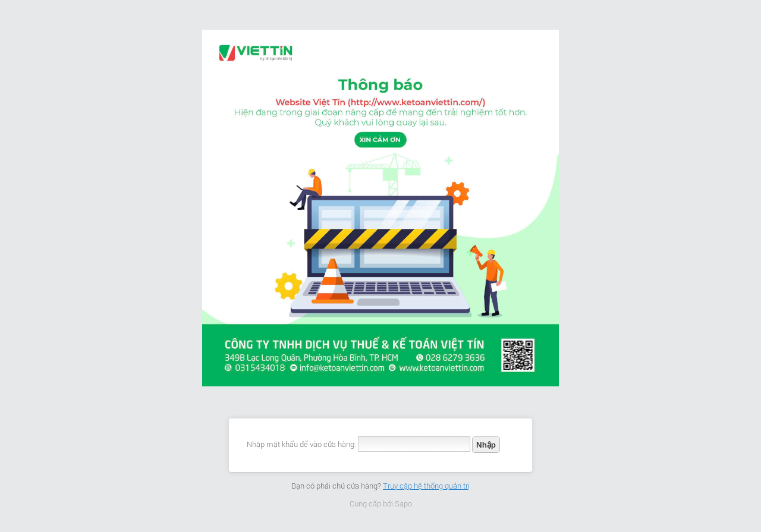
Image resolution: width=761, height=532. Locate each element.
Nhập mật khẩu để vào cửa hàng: (301, 444)
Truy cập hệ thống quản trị (426, 486)
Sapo (403, 504)
